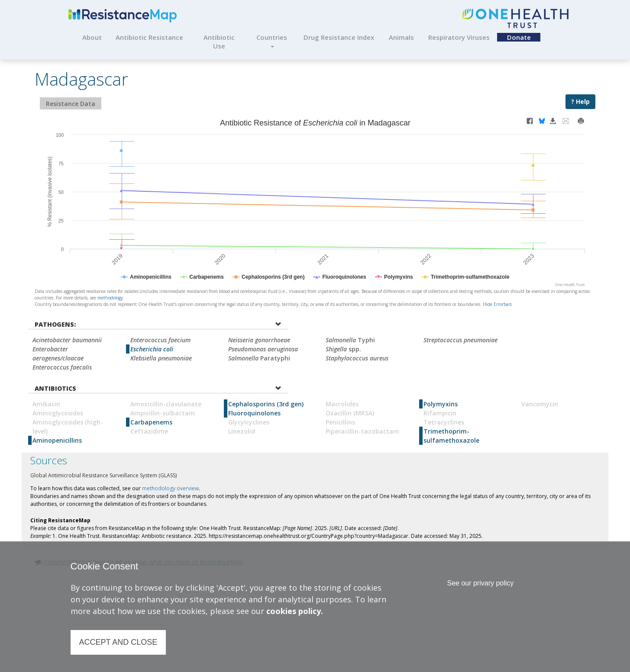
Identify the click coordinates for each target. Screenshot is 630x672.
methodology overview (170, 488)
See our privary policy (480, 583)
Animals (401, 37)
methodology (110, 298)
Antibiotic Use (219, 42)
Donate (519, 37)
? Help (580, 101)
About (92, 37)
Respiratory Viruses (459, 37)
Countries (272, 40)
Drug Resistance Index (339, 37)
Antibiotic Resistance (149, 37)
